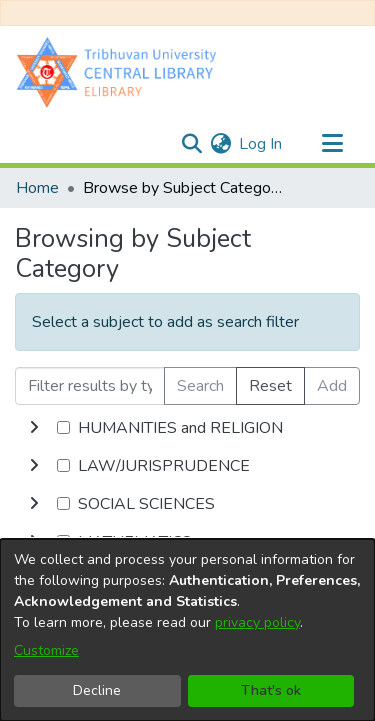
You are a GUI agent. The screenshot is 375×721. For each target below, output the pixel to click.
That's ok (271, 690)
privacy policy (257, 622)
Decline (97, 690)
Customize (46, 650)
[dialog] (187, 630)
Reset (270, 386)
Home (37, 188)
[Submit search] (191, 144)
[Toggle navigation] (332, 144)
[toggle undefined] (34, 428)
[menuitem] (220, 144)
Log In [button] (261, 144)
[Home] (121, 71)
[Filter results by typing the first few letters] (90, 386)
